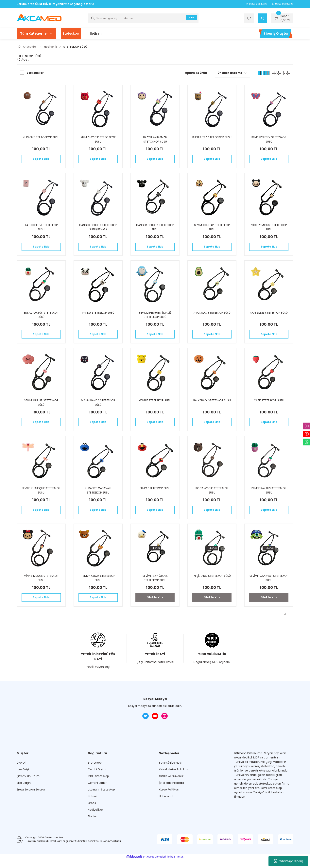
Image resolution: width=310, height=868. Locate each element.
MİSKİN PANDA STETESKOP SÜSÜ (98, 408)
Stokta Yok (155, 607)
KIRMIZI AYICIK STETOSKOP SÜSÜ (98, 139)
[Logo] (39, 18)
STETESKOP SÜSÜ (75, 47)
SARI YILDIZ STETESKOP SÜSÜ (269, 316)
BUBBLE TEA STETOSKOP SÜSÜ (212, 137)
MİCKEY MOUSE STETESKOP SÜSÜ (269, 229)
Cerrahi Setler (97, 794)
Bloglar (92, 828)
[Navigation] (36, 34)
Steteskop (95, 774)
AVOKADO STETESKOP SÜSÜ (212, 316)
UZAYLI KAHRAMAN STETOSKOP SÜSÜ (155, 139)
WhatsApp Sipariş (288, 861)
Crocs (92, 814)
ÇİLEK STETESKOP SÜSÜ (269, 405)
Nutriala (93, 807)
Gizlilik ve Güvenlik (171, 787)
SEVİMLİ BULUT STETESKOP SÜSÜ (41, 408)
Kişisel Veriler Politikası (174, 781)
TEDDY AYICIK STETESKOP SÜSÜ (98, 586)
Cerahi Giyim (97, 781)
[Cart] (282, 18)
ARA (190, 18)
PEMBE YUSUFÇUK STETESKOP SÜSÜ (41, 497)
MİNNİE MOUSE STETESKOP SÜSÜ (41, 586)
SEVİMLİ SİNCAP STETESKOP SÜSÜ (212, 229)
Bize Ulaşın (24, 794)
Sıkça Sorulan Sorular (31, 801)
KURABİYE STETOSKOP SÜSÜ (41, 137)
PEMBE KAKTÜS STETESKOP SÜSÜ (269, 497)
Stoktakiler (35, 73)
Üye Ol (21, 774)
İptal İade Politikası (171, 794)
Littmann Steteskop (101, 801)
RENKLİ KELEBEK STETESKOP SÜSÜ (269, 139)
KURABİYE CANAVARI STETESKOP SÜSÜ (98, 497)
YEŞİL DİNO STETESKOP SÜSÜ (212, 584)
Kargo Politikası (169, 801)
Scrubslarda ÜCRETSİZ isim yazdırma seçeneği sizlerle (55, 4)
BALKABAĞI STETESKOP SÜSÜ (212, 405)
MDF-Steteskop (98, 787)
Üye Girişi (23, 781)
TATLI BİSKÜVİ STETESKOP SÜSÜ (41, 229)
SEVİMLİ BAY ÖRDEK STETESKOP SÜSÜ (155, 586)
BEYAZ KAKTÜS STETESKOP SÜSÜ (41, 318)
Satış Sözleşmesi (170, 774)
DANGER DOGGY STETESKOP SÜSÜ (155, 229)
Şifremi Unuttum (28, 787)
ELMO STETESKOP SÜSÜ (155, 495)
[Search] (143, 18)
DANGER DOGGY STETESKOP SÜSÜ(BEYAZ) (98, 229)
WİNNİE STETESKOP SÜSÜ (155, 405)
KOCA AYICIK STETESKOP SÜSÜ (212, 497)
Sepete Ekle (41, 160)
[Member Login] (262, 18)
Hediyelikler (95, 821)
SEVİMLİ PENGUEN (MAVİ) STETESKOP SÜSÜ (155, 318)
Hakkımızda (167, 807)
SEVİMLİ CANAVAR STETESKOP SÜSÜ (269, 586)
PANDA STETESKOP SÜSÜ (98, 316)
